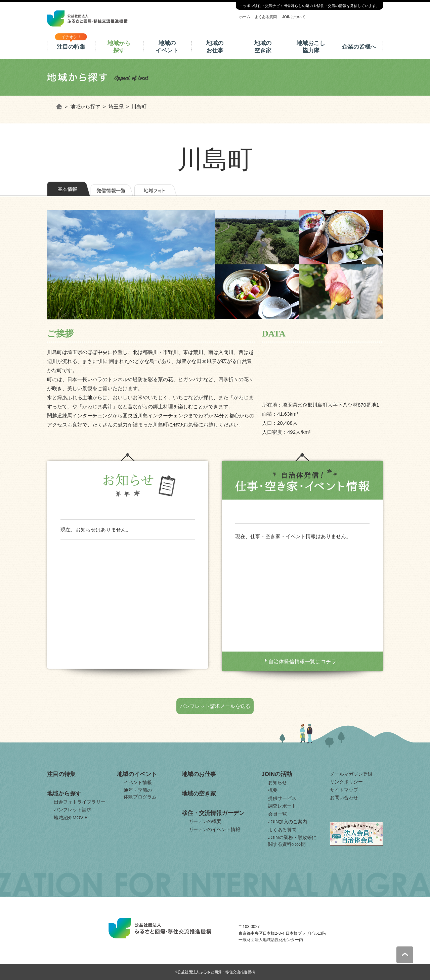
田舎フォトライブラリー (80, 802)
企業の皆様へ (359, 47)
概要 (273, 790)
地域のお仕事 (215, 47)
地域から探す (119, 47)
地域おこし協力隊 (311, 47)
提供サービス (282, 798)
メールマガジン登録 (351, 774)
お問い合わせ (344, 797)
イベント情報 (138, 782)
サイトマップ (344, 790)
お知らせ (277, 782)
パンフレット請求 (73, 810)
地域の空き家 (263, 47)
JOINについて (294, 17)
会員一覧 (277, 814)
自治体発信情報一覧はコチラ (303, 661)
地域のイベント (167, 47)
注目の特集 (71, 47)
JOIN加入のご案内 (288, 822)
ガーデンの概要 (205, 821)
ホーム (245, 17)
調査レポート (282, 806)
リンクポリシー (346, 782)
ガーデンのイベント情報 (214, 829)
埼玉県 (116, 107)
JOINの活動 (277, 774)
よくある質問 (266, 17)
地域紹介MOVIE (71, 818)
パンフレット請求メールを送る (215, 706)
